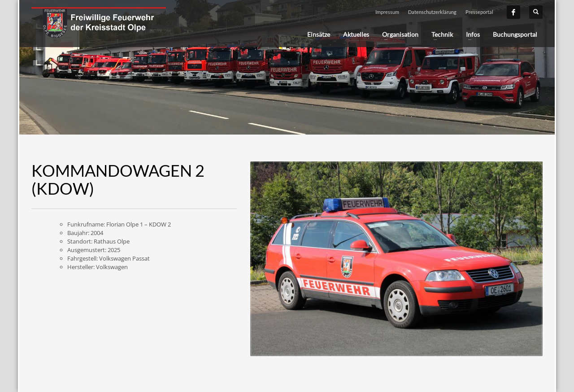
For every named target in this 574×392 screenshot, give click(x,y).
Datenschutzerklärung (432, 12)
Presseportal (479, 12)
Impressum (387, 12)
